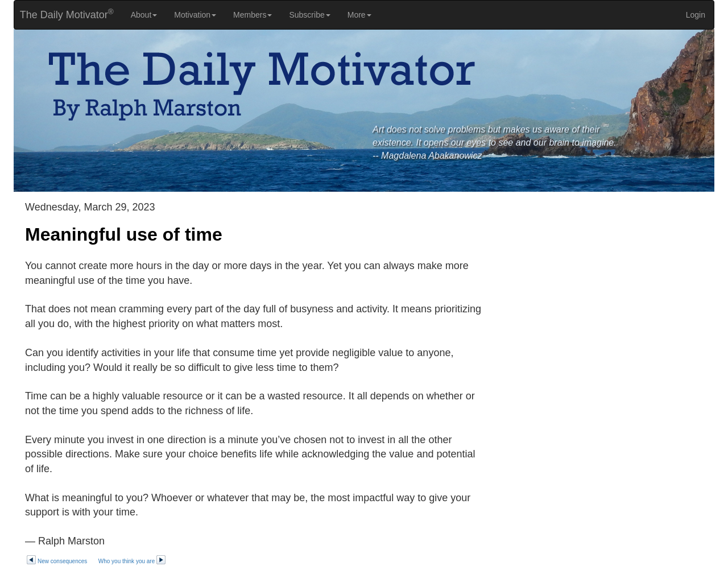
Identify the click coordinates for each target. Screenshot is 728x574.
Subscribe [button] (309, 15)
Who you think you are (133, 561)
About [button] (144, 15)
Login (696, 15)
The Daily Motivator (64, 14)
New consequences (57, 561)
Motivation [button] (195, 15)
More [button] (359, 15)
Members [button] (253, 15)
